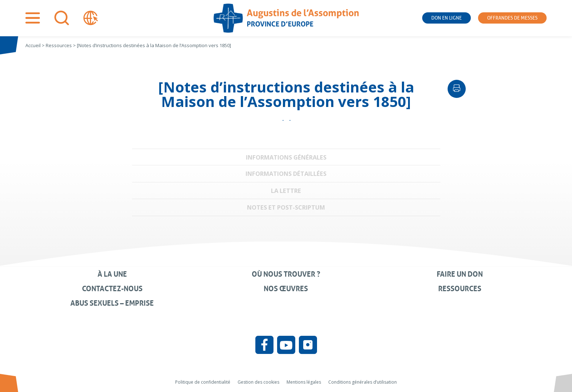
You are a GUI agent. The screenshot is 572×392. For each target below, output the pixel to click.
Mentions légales (304, 382)
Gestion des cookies (258, 382)
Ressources (460, 289)
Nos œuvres (286, 289)
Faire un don (460, 274)
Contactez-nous (112, 289)
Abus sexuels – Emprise (112, 303)
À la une (112, 274)
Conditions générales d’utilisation (363, 382)
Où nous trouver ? (286, 274)
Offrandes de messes (512, 18)
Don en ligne (447, 18)
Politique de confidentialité (203, 382)
